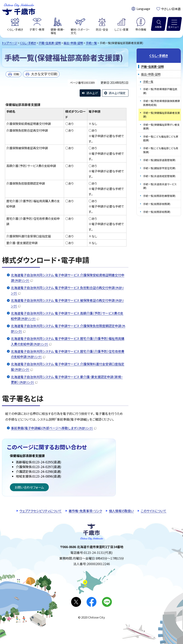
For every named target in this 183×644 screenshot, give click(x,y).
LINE (107, 602)
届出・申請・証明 (73, 43)
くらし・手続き (28, 43)
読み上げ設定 (117, 93)
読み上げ (92, 93)
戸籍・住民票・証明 (50, 43)
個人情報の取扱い (121, 511)
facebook (91, 602)
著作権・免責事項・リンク (85, 511)
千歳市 (19, 9)
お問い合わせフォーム (29, 487)
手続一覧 (91, 43)
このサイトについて (154, 511)
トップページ (10, 43)
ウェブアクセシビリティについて (41, 511)
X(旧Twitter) (76, 602)
